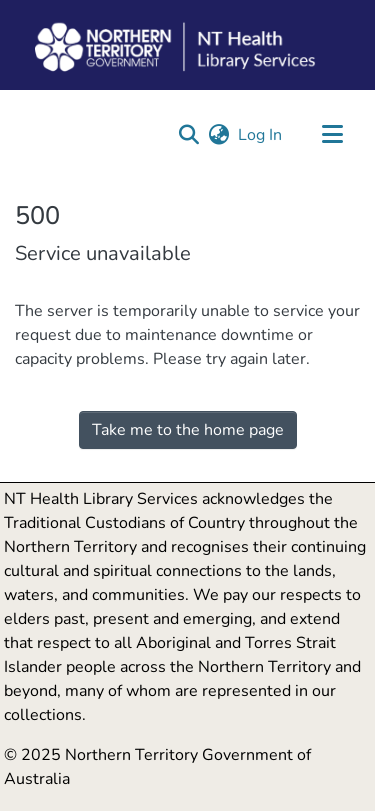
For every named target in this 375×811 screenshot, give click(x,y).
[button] (188, 135)
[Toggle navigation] (332, 135)
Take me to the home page (188, 430)
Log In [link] (261, 135)
